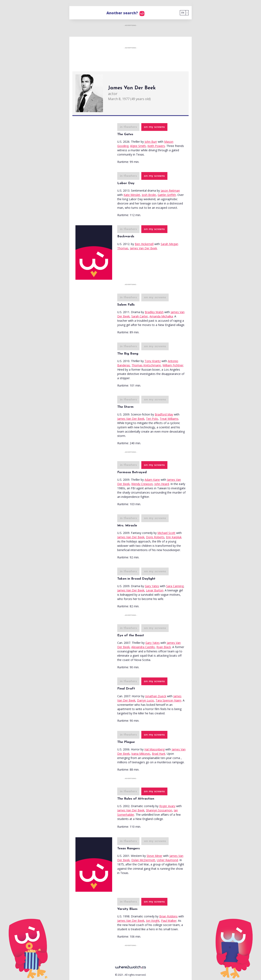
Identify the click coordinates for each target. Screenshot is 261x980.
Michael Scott (166, 533)
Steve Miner (154, 856)
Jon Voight (153, 921)
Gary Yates (152, 586)
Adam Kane (152, 480)
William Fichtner (173, 365)
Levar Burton (155, 590)
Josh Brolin (149, 195)
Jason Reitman (170, 191)
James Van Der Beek (143, 248)
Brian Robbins (168, 916)
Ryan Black (164, 647)
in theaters (128, 127)
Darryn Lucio (145, 700)
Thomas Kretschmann (146, 365)
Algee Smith (138, 146)
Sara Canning (175, 586)
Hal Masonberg (154, 749)
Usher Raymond (167, 860)
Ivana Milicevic (141, 754)
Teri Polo (152, 419)
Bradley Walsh (154, 312)
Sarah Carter (140, 316)
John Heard (162, 484)
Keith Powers (156, 146)
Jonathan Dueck (156, 696)
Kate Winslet (132, 195)
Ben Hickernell (144, 244)
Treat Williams (169, 419)
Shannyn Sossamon (159, 810)
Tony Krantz (153, 361)
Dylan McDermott (143, 860)
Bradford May (164, 414)
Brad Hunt (159, 754)
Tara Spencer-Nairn (168, 700)
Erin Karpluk (174, 537)
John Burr (151, 142)
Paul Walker (169, 921)
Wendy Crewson (142, 484)
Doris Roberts (155, 537)
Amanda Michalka (161, 316)
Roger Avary (167, 806)
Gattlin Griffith (167, 195)
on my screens (154, 127)
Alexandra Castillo (143, 647)
